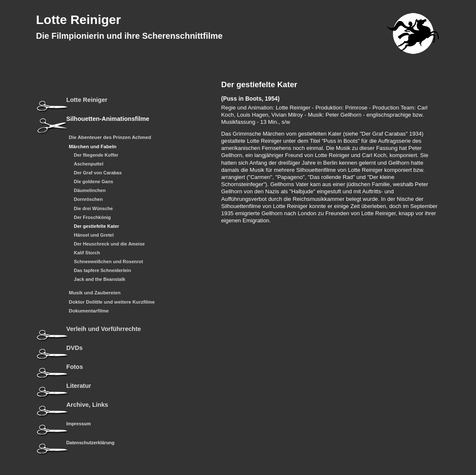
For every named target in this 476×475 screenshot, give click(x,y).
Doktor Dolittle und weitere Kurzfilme (112, 302)
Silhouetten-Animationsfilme (108, 119)
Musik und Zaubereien (95, 293)
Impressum (79, 424)
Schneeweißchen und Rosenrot (109, 262)
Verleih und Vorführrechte (104, 329)
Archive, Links (87, 405)
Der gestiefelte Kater (97, 226)
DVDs (75, 348)
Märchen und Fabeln (93, 147)
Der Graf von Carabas (98, 173)
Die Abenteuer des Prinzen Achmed (110, 137)
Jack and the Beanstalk (100, 279)
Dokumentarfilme (89, 311)
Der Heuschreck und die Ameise (109, 244)
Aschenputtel (89, 164)
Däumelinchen (90, 191)
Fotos (75, 367)
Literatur (79, 386)
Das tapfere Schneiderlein (103, 271)
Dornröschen (89, 199)
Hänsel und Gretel (94, 235)
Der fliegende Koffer (96, 155)
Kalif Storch (87, 253)
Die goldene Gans (94, 182)
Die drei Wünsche (94, 209)
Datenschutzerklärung (90, 443)
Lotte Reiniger (79, 20)
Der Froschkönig (93, 217)
